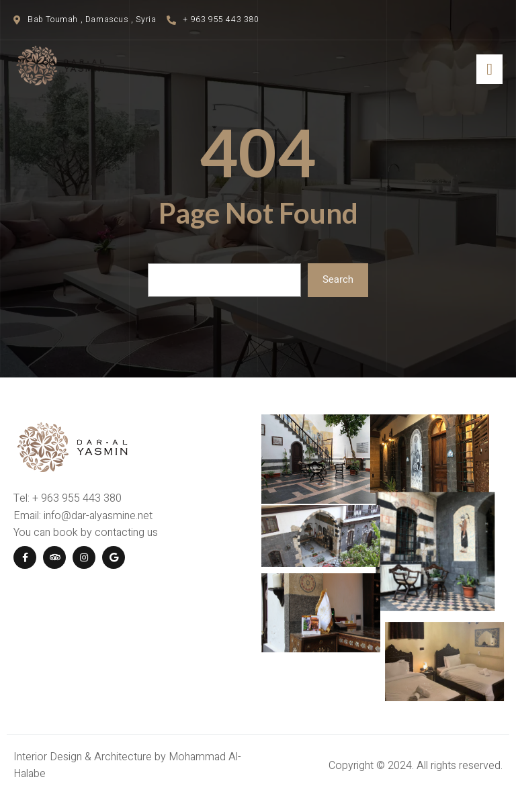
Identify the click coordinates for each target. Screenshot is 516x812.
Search (338, 279)
